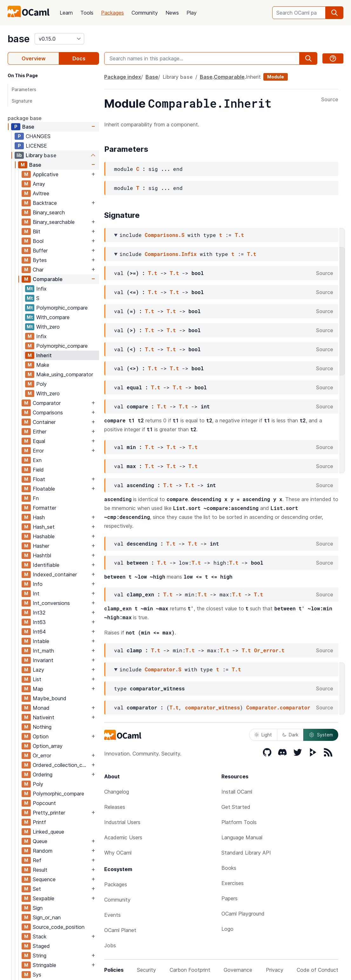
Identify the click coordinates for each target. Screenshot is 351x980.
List (37, 679)
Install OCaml (237, 792)
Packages (112, 13)
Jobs (110, 945)
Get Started (236, 807)
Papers (229, 898)
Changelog (117, 792)
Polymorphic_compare (62, 308)
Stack (40, 936)
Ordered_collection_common (61, 765)
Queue (40, 841)
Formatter (44, 508)
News (172, 13)
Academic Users (123, 837)
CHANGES (38, 136)
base (19, 39)
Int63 (39, 622)
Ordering (43, 775)
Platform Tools (239, 822)
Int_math (43, 651)
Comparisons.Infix (171, 254)
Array (39, 184)
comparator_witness (212, 707)
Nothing (42, 727)
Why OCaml (118, 853)
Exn (37, 460)
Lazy (38, 670)
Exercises (233, 883)
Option (41, 736)
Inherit (44, 355)
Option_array (48, 746)
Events (112, 915)
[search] (334, 13)
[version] (59, 39)
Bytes (40, 260)
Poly (41, 384)
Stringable (44, 965)
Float (39, 479)
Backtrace (45, 203)
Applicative (46, 174)
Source (330, 100)
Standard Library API (246, 853)
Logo (227, 929)
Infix (41, 289)
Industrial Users (122, 822)
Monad (41, 708)
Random (43, 851)
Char (38, 270)
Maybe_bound (50, 698)
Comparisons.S (165, 235)
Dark (290, 735)
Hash (39, 517)
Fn (36, 498)
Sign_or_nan (47, 917)
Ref (37, 860)
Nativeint (44, 717)
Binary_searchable (54, 222)
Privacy (275, 970)
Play (192, 13)
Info (38, 584)
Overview (34, 58)
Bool (38, 241)
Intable (41, 641)
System (321, 735)
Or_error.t (269, 650)
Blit (37, 232)
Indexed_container (55, 574)
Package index (123, 77)
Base (28, 127)
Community (145, 13)
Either (40, 432)
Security (146, 970)
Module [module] (276, 77)
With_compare (53, 317)
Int (36, 594)
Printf (39, 822)
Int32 (39, 613)
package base (25, 118)
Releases (115, 807)
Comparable (48, 279)
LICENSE (36, 146)
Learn (66, 13)
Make (43, 365)
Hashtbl (42, 555)
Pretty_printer (49, 813)
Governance (238, 970)
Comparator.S (163, 669)
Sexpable (44, 898)
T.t (239, 235)
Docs (79, 58)
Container (44, 422)
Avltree (41, 193)
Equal (39, 441)
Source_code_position (59, 927)
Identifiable (46, 565)
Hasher (41, 546)
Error (38, 451)
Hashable (44, 536)
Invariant (43, 660)
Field (38, 470)
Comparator (47, 403)
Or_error (42, 755)
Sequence (44, 879)
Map (38, 689)
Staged (41, 946)
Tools (87, 13)
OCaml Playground (243, 914)
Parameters (24, 89)
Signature (22, 101)
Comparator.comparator (278, 707)
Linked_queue (48, 832)
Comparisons (48, 413)
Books (229, 868)
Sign (38, 908)
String (40, 956)
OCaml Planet (120, 930)
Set (37, 889)
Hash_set (44, 527)
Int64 (39, 632)
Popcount (44, 803)
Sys (37, 975)
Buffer (40, 251)
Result (40, 870)
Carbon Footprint (190, 970)
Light (263, 735)
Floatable (44, 489)
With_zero (48, 327)
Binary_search (49, 212)
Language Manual (242, 837)
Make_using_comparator (65, 374)
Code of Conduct (317, 970)
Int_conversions (51, 603)
